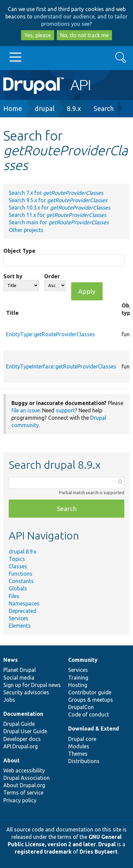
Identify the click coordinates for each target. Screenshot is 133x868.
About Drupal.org (24, 785)
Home (13, 108)
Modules (79, 746)
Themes (78, 754)
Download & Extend (94, 729)
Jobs (9, 700)
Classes (18, 566)
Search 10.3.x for (59, 208)
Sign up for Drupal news (32, 685)
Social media (19, 678)
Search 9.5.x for (58, 200)
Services (19, 618)
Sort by (13, 276)
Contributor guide (90, 692)
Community (83, 660)
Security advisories (26, 692)
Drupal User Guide (25, 731)
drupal (45, 108)
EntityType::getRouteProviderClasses (50, 334)
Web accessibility (24, 770)
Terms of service (23, 793)
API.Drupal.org (21, 746)
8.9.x (74, 108)
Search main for (59, 222)
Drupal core (82, 739)
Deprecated (23, 611)
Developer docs (22, 739)
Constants (21, 581)
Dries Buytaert (99, 852)
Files (14, 596)
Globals (18, 588)
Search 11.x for (57, 215)
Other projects (26, 230)
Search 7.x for (56, 193)
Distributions (84, 761)
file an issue (26, 410)
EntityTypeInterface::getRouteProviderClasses (61, 366)
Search (104, 108)
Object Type (19, 251)
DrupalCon (81, 707)
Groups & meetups (91, 700)
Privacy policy (20, 800)
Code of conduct (89, 714)
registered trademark (43, 852)
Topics (17, 559)
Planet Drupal (20, 670)
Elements (20, 626)
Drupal (107, 844)
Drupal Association (27, 778)
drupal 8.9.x (23, 552)
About (12, 760)
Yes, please (38, 35)
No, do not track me (84, 35)
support (65, 410)
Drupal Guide (19, 724)
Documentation (23, 714)
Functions (21, 574)
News (11, 660)
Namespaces (24, 603)
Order (52, 276)
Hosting (78, 685)
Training (78, 678)
